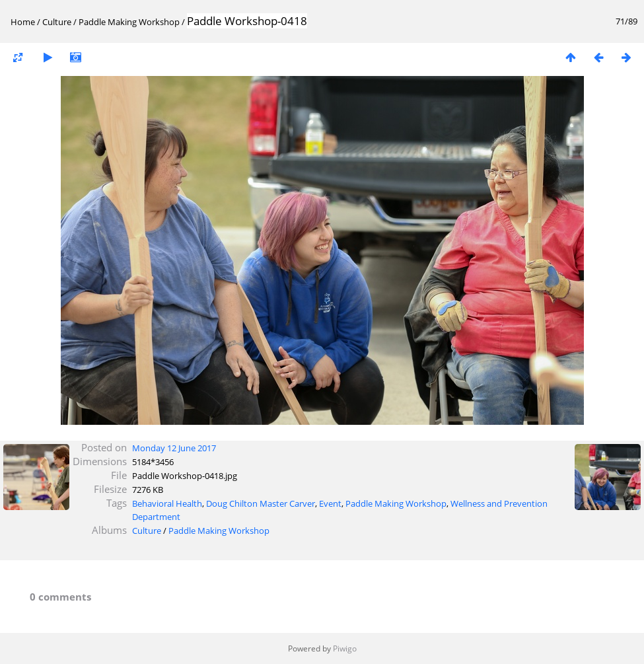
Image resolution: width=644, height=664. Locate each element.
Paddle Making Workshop (130, 22)
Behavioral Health (167, 503)
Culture (57, 22)
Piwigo (345, 648)
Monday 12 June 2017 (174, 448)
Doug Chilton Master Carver (261, 503)
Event (330, 503)
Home (23, 22)
